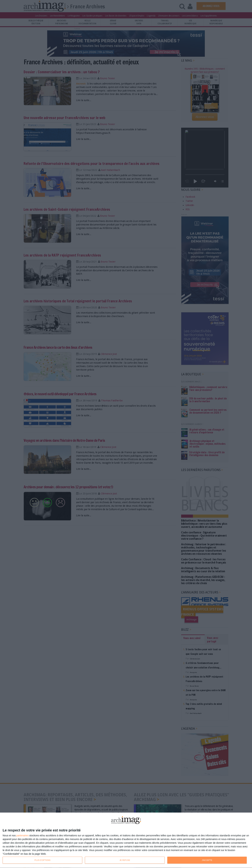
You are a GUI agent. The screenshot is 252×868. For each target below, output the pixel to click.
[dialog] (126, 840)
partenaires (23, 835)
